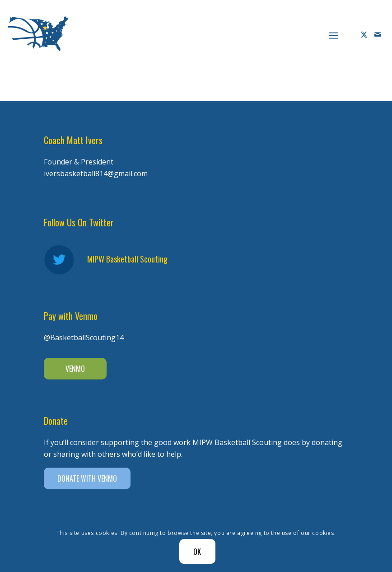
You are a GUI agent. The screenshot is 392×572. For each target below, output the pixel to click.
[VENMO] (75, 369)
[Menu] (334, 34)
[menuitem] (334, 34)
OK (198, 552)
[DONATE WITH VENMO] (87, 478)
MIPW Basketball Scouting (127, 259)
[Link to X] (364, 34)
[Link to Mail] (378, 34)
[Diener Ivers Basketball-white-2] (37, 34)
